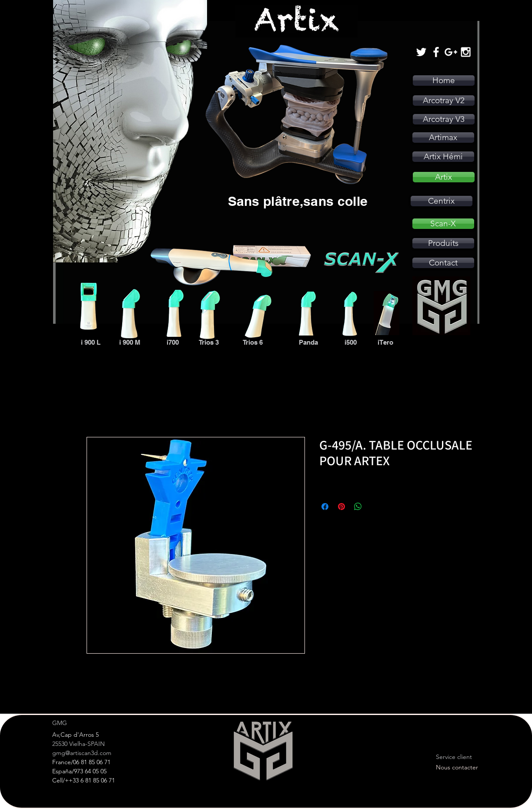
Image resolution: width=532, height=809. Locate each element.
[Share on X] (375, 507)
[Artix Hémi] (443, 157)
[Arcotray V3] (444, 119)
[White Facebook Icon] (436, 52)
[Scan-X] (443, 224)
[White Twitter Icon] (421, 52)
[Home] (444, 81)
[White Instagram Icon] (466, 52)
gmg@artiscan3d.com (82, 753)
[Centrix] (442, 201)
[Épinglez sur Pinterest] (341, 507)
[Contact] (443, 263)
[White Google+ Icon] (451, 52)
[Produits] (443, 243)
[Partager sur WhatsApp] (358, 507)
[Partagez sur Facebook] (325, 507)
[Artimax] (443, 138)
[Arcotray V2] (444, 101)
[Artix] (444, 177)
